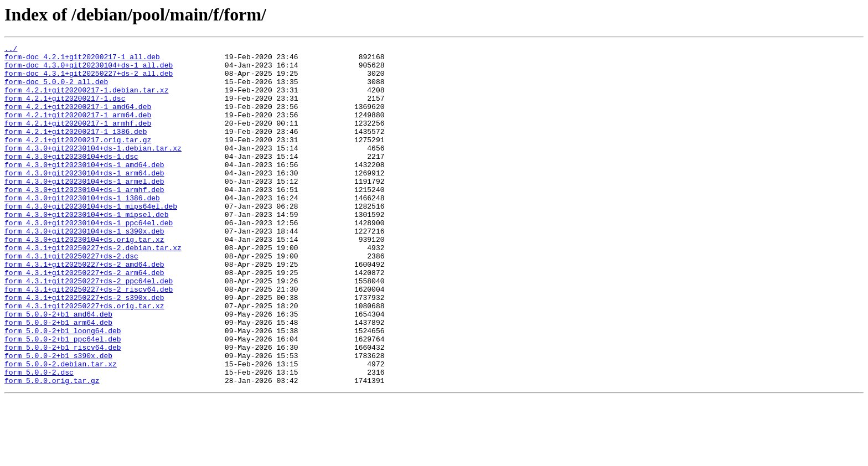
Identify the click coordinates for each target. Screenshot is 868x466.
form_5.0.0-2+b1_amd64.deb (58, 369)
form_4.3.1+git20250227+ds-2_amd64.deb (84, 309)
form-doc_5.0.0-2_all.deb (56, 90)
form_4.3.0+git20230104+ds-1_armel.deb (84, 209)
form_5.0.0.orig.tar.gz (52, 448)
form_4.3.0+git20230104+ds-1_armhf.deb (84, 219)
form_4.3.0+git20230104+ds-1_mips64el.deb (91, 239)
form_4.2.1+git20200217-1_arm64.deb (78, 130)
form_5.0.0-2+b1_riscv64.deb (63, 408)
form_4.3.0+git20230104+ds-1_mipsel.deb (86, 249)
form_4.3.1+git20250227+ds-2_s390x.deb (84, 349)
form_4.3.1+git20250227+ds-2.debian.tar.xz (93, 289)
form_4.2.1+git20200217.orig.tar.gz (78, 159)
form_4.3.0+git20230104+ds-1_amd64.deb (84, 189)
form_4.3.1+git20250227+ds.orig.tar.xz (84, 359)
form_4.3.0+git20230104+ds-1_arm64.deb (84, 199)
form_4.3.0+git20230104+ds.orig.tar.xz (84, 279)
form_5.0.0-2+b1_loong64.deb (63, 389)
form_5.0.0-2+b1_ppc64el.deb (63, 398)
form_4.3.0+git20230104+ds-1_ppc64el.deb (89, 259)
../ (11, 50)
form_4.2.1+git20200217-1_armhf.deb (78, 139)
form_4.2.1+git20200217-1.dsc (65, 110)
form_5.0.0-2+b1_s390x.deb (58, 418)
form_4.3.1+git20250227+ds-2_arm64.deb (84, 319)
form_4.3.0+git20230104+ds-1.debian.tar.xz (93, 169)
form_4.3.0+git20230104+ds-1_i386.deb (82, 229)
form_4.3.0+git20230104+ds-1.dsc (71, 179)
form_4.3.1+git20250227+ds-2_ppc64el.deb (89, 329)
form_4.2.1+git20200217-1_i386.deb (76, 149)
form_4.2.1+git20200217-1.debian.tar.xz (86, 100)
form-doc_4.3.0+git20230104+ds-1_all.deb (89, 70)
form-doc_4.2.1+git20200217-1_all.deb (82, 60)
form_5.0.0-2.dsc (39, 438)
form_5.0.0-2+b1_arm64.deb (58, 379)
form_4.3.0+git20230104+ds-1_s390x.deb (84, 269)
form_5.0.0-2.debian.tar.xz (61, 428)
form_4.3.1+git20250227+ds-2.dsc (71, 299)
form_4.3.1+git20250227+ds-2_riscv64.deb (89, 339)
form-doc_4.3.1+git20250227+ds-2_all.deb (89, 80)
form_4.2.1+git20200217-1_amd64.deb (78, 120)
